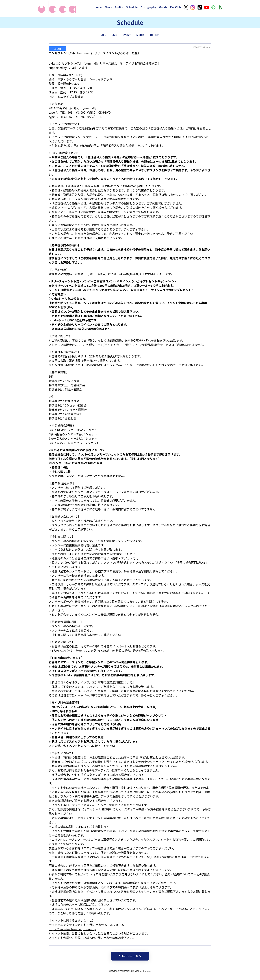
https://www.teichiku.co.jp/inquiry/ (72, 929)
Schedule (132, 7)
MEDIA (140, 35)
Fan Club (175, 7)
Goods (163, 7)
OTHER (154, 35)
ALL (104, 35)
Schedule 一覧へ (130, 956)
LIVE (114, 35)
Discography (148, 7)
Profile (119, 7)
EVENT (127, 35)
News (108, 7)
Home (98, 7)
